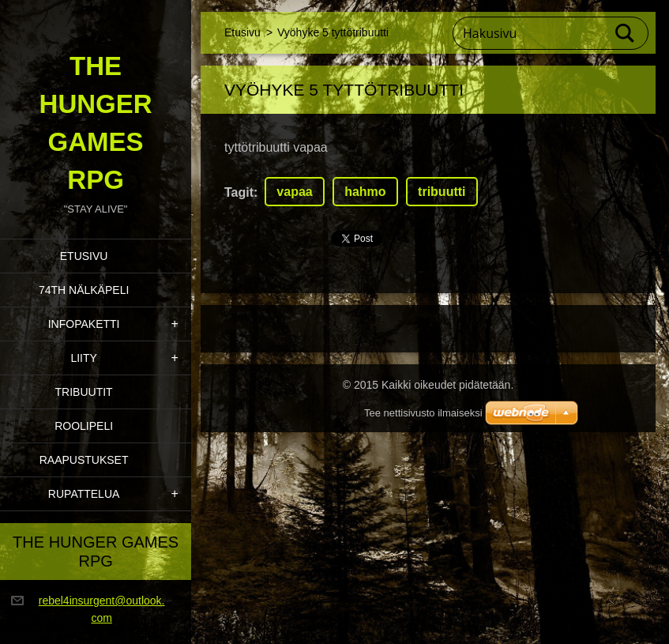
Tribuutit (84, 392)
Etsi (626, 33)
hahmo (365, 192)
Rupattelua (84, 494)
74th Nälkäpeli (84, 290)
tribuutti (442, 192)
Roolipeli (84, 426)
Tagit (239, 192)
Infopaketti (84, 324)
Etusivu (84, 256)
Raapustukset (84, 460)
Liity (83, 358)
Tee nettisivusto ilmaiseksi (423, 413)
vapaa (294, 192)
